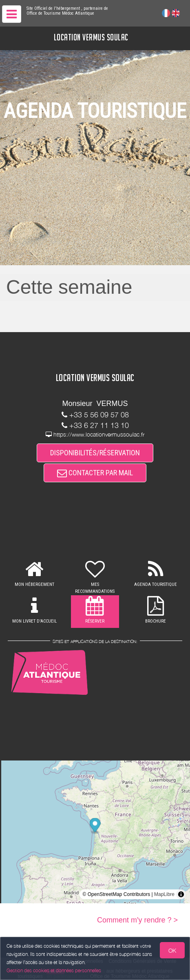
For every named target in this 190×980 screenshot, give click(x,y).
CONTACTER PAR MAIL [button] (95, 473)
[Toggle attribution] (181, 894)
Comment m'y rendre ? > (137, 920)
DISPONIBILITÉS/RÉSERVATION (95, 453)
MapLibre (164, 894)
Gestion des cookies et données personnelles (54, 970)
